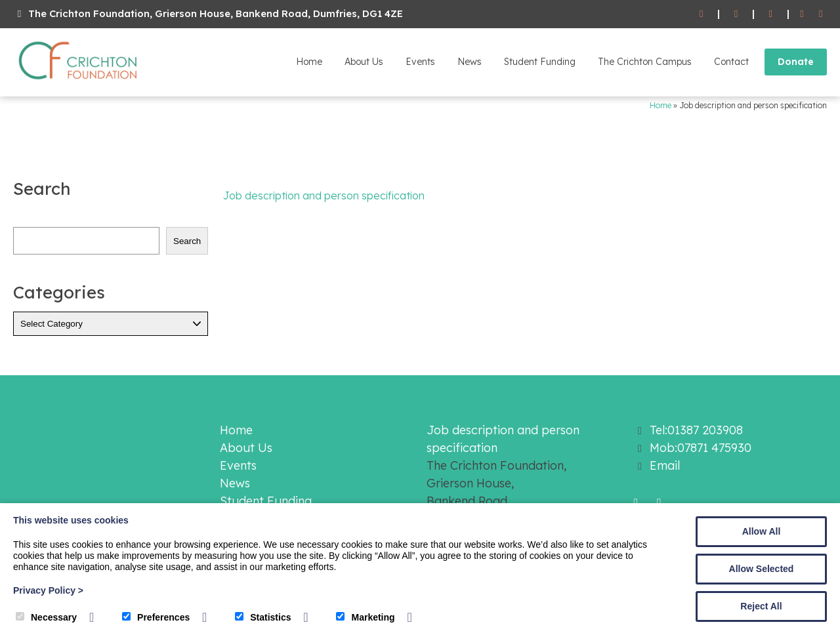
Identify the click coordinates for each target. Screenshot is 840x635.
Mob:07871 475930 (701, 448)
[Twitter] (821, 14)
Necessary (46, 617)
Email (665, 465)
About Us (364, 62)
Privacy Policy (48, 590)
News (470, 62)
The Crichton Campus (645, 62)
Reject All (761, 606)
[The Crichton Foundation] (79, 82)
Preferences (156, 617)
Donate (796, 62)
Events (420, 62)
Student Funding (540, 62)
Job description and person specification (324, 195)
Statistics (263, 617)
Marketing (365, 617)
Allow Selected (762, 569)
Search (187, 241)
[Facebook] (802, 14)
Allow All (762, 531)
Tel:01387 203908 (696, 430)
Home (309, 62)
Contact (731, 62)
